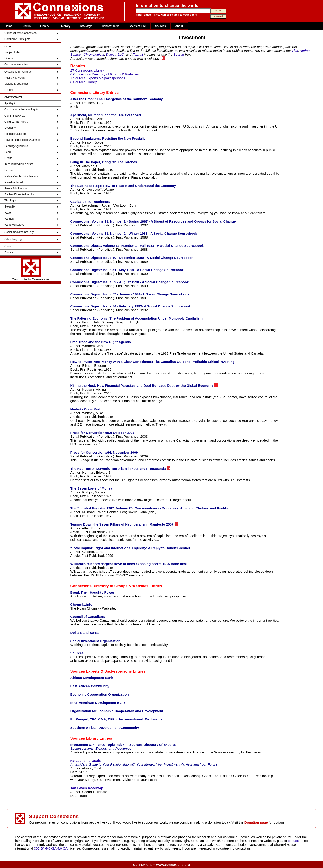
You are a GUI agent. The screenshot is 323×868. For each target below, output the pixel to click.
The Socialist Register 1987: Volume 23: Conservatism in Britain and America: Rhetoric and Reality (149, 508)
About (179, 26)
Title (295, 51)
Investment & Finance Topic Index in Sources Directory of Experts (123, 745)
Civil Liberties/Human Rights (21, 110)
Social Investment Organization (95, 641)
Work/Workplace (14, 225)
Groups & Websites (16, 64)
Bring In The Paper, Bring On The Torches (104, 162)
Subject (76, 54)
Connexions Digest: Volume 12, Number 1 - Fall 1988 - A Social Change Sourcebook (137, 246)
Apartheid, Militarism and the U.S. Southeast (106, 115)
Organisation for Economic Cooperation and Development (117, 711)
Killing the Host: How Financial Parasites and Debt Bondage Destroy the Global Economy (144, 385)
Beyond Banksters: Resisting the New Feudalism (109, 138)
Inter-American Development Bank (98, 703)
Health (8, 158)
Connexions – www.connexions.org (162, 865)
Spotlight (10, 104)
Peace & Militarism (16, 188)
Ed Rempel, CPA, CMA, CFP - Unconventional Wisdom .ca (116, 719)
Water (8, 213)
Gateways (86, 26)
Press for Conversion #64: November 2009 (104, 452)
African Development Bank (92, 678)
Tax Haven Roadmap (87, 788)
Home (8, 26)
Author (305, 51)
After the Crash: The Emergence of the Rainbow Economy (117, 99)
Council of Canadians (88, 617)
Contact (9, 246)
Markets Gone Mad (85, 409)
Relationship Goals (86, 761)
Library (45, 26)
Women (9, 219)
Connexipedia (111, 26)
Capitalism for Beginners (90, 202)
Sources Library (85, 738)
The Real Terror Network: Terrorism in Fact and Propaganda (120, 468)
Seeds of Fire (137, 26)
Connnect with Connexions (21, 33)
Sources (160, 26)
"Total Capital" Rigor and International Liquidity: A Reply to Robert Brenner (130, 548)
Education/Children (16, 134)
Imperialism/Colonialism (19, 164)
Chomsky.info (81, 604)
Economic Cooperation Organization (100, 694)
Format (138, 54)
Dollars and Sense (85, 633)
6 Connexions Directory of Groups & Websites (105, 74)
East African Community (90, 686)
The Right (10, 201)
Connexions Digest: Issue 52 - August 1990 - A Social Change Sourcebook (130, 282)
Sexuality (10, 207)
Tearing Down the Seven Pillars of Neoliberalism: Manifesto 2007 (124, 524)
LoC (121, 54)
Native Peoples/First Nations (21, 176)
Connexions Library (88, 93)
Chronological (94, 54)
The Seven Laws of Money (91, 488)
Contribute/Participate (17, 39)
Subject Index (13, 52)
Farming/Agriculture (16, 146)
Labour (9, 170)
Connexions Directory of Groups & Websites (109, 586)
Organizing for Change (18, 72)
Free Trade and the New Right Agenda (101, 342)
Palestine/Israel (14, 182)
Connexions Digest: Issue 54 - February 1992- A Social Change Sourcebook (131, 306)
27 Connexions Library (87, 70)
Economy (10, 128)
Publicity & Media (15, 78)
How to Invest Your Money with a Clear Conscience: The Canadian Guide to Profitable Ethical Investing (153, 362)
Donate (9, 252)
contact (294, 841)
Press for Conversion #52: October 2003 (102, 433)
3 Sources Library (84, 82)
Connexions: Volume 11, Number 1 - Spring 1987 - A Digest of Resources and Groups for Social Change (153, 221)
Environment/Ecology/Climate (22, 140)
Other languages (14, 239)
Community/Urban (15, 116)
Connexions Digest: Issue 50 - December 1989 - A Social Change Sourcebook (132, 258)
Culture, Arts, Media (16, 122)
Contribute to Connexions (31, 270)
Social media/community (19, 232)
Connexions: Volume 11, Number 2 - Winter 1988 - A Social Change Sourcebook (134, 233)
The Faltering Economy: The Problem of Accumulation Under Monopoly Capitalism (137, 318)
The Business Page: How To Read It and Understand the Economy (123, 186)
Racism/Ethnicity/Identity (19, 194)
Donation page (256, 822)
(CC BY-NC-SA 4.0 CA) (51, 848)
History (9, 90)
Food (8, 152)
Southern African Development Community (105, 728)
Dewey (111, 54)
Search (26, 26)
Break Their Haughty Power (92, 592)
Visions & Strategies (16, 84)
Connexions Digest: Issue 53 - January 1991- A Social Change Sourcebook (130, 294)
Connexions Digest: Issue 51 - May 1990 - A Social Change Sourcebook (127, 270)
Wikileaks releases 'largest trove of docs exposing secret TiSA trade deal (129, 564)
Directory (64, 26)
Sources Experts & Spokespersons (101, 671)
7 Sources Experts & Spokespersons (98, 78)
